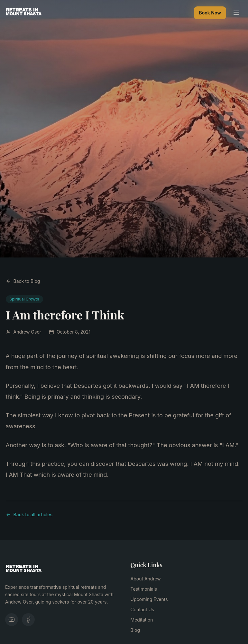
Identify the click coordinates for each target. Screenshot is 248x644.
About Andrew (146, 579)
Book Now (210, 13)
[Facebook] (28, 620)
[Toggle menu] (236, 13)
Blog (135, 630)
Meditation (142, 620)
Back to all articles (29, 514)
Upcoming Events (149, 599)
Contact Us (142, 609)
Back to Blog (23, 281)
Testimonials (144, 589)
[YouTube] (12, 620)
